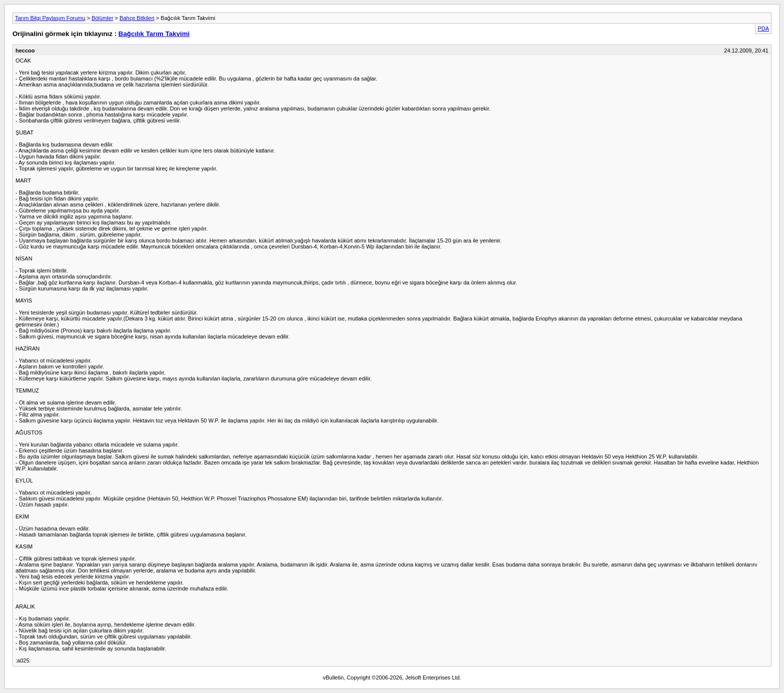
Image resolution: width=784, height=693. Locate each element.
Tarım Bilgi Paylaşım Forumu (50, 18)
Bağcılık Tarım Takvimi (154, 34)
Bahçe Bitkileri (137, 18)
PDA (763, 28)
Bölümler (102, 18)
